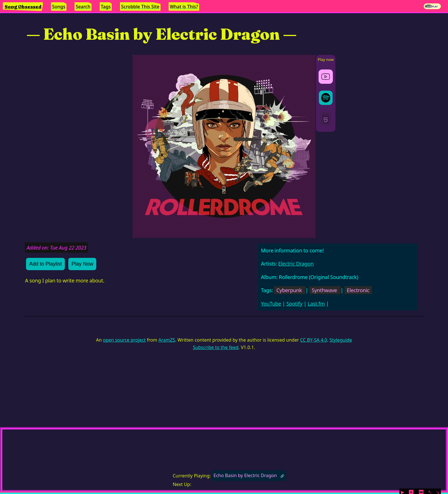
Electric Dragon (296, 264)
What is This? (184, 7)
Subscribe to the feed (216, 347)
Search (83, 7)
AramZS (167, 340)
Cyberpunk (289, 290)
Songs (59, 7)
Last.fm (316, 304)
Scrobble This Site (140, 7)
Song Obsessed (23, 7)
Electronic (358, 290)
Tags (106, 7)
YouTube (271, 304)
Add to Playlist (45, 264)
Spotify (294, 304)
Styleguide (341, 340)
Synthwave (324, 290)
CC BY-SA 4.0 (313, 340)
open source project (124, 340)
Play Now (82, 264)
